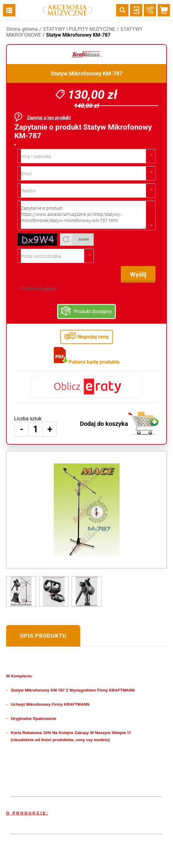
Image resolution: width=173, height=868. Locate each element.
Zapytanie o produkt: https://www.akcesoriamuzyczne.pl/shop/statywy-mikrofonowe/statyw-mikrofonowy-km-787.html (83, 215)
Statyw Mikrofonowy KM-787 (78, 35)
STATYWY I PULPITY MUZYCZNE (79, 29)
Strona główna (22, 29)
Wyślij (138, 274)
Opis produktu (43, 636)
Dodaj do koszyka (104, 424)
